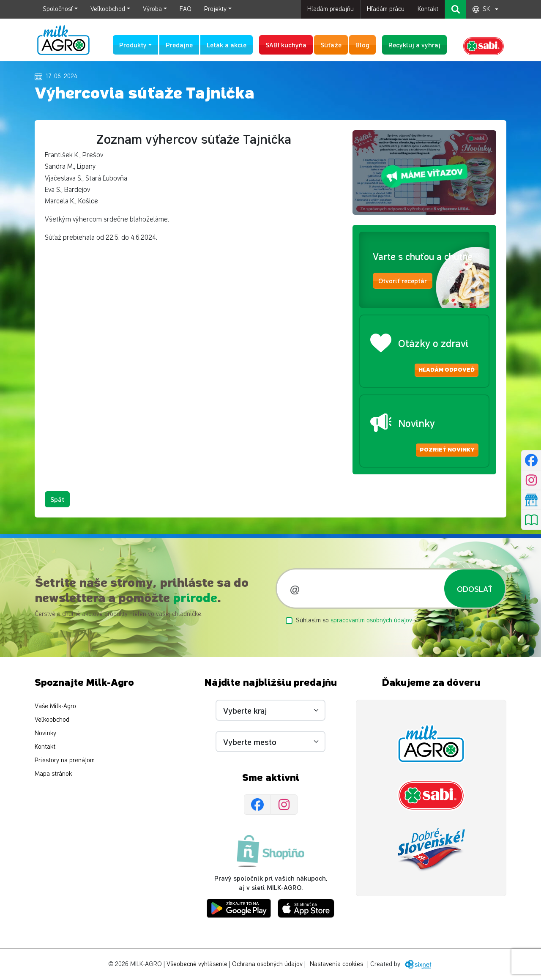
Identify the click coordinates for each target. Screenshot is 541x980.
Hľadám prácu (386, 9)
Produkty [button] (133, 45)
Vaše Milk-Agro (55, 706)
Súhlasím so (354, 620)
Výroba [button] (152, 9)
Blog (362, 45)
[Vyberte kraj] (270, 710)
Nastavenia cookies (336, 964)
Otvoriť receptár (403, 281)
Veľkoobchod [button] (108, 9)
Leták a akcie (227, 45)
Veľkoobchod (52, 720)
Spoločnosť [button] (58, 9)
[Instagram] (284, 805)
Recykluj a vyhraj (414, 45)
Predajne (179, 45)
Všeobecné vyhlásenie (197, 964)
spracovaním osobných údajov (371, 620)
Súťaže (331, 45)
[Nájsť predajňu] (531, 500)
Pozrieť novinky (447, 450)
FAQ (186, 9)
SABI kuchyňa (286, 45)
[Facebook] (257, 805)
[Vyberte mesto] (270, 742)
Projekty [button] (215, 9)
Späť (57, 499)
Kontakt (428, 9)
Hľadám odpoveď (447, 370)
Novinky (45, 733)
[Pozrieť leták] (531, 520)
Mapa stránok (53, 774)
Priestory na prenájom (65, 760)
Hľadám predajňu (331, 9)
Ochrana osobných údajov (267, 964)
